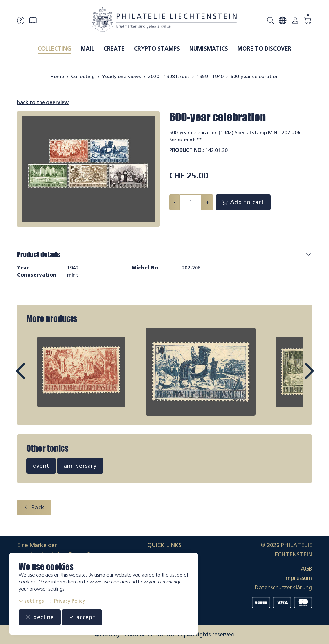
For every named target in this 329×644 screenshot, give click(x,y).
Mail (87, 49)
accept (82, 617)
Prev (35, 377)
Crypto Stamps (157, 49)
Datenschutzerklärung (283, 588)
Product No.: (187, 150)
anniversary (80, 466)
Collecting (54, 49)
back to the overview (43, 102)
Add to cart (243, 202)
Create (114, 49)
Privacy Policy (67, 601)
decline (40, 617)
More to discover (264, 49)
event (41, 466)
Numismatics (209, 49)
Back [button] (34, 508)
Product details (38, 254)
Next (294, 377)
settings (31, 601)
